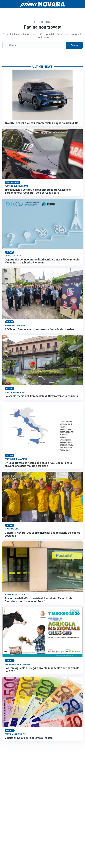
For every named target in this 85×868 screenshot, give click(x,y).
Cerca (74, 45)
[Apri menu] (5, 4)
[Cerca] (34, 45)
